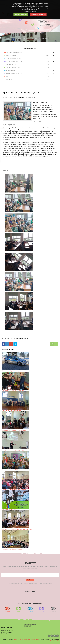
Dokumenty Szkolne (27, 59)
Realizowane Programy (27, 62)
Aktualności (27, 55)
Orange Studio (54, 641)
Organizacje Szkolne (27, 74)
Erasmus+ (27, 80)
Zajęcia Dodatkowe (27, 68)
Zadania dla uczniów (27, 52)
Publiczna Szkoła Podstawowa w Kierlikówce (26, 639)
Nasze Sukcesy (27, 65)
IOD (27, 77)
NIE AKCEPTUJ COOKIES (38, 15)
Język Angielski (27, 71)
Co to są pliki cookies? (30, 12)
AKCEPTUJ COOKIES (21, 15)
